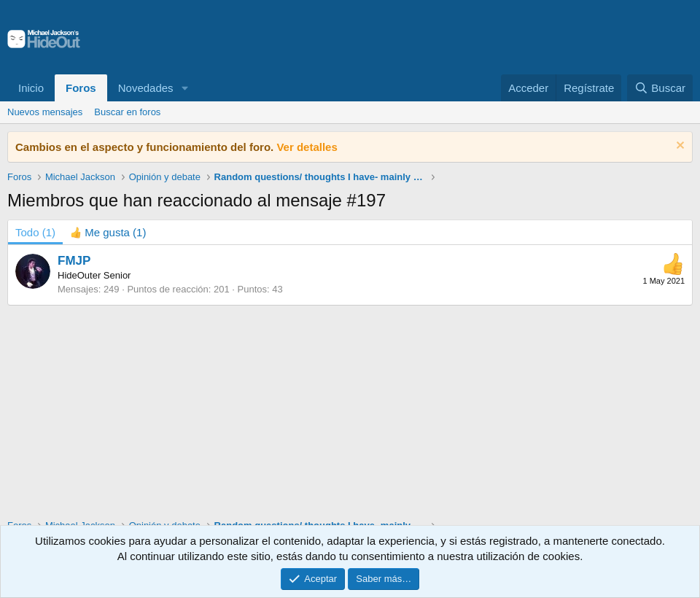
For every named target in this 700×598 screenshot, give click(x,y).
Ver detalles (307, 147)
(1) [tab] (35, 232)
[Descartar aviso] (678, 147)
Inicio (31, 88)
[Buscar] (660, 88)
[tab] (108, 232)
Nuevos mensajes (45, 112)
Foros (81, 88)
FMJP (74, 261)
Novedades (146, 88)
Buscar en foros (127, 112)
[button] (184, 88)
